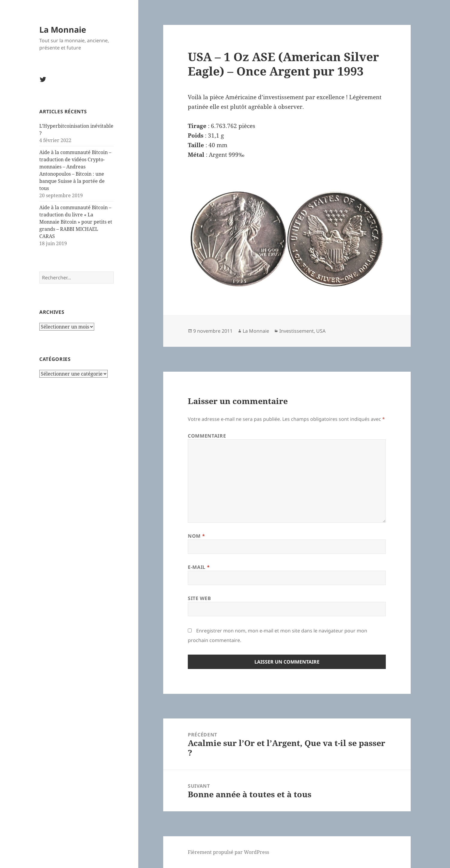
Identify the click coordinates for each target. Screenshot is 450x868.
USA (321, 331)
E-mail (199, 567)
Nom (196, 536)
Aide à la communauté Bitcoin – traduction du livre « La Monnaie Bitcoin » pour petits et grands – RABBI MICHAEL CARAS (76, 222)
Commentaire (207, 436)
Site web (199, 598)
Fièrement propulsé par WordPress (228, 852)
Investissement (297, 331)
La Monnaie (63, 30)
